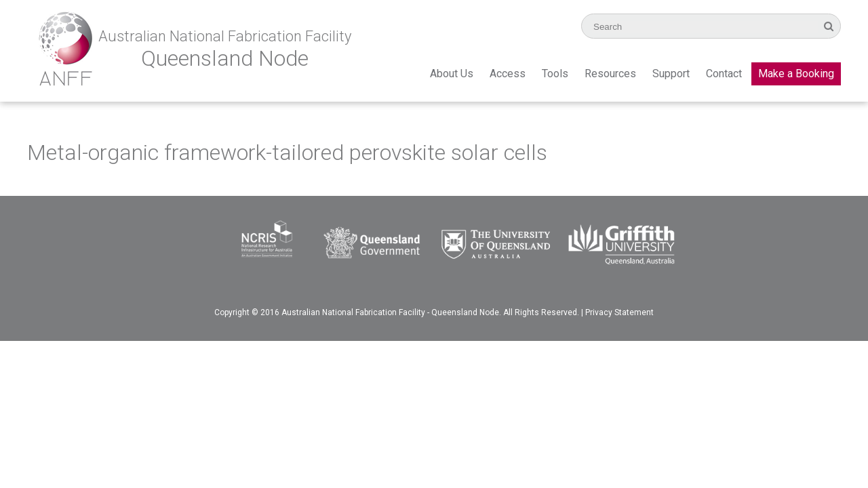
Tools (555, 74)
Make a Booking (796, 74)
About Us (452, 74)
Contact (724, 74)
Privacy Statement (619, 312)
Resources (610, 74)
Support (671, 74)
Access (508, 74)
